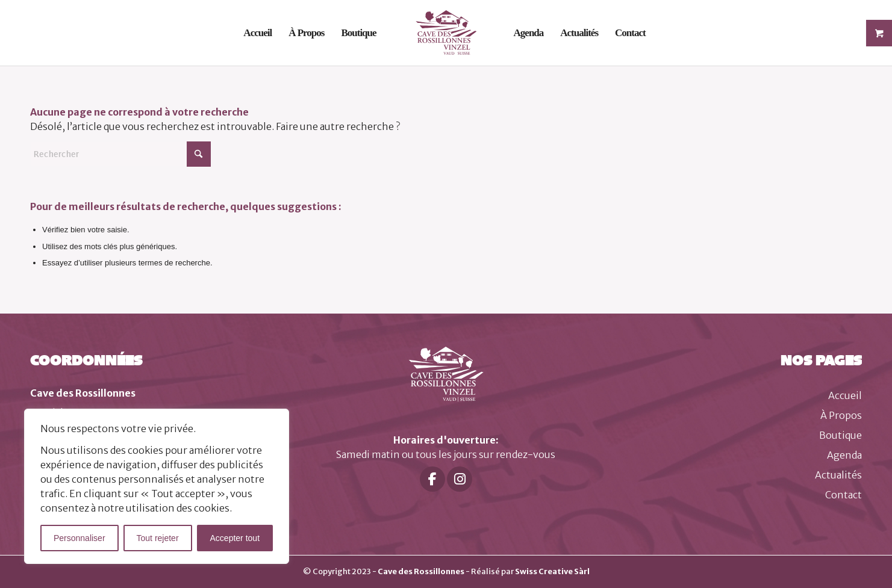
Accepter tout (235, 538)
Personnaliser (80, 538)
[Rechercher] (120, 154)
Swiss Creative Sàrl (552, 571)
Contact (844, 495)
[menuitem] (257, 33)
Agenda (844, 455)
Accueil (845, 395)
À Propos (841, 415)
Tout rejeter (158, 538)
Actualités (838, 475)
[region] (157, 486)
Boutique (841, 435)
